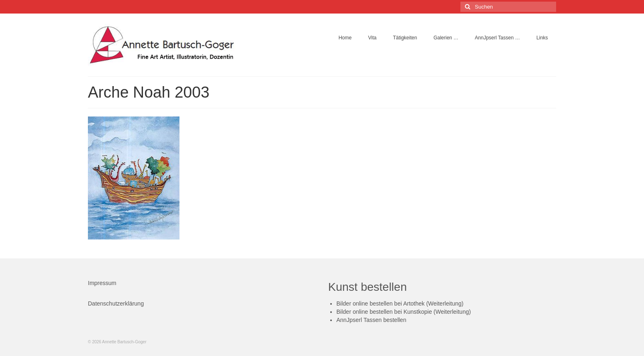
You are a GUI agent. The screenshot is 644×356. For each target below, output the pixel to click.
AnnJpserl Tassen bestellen (371, 320)
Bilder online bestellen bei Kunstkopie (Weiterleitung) (404, 312)
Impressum (102, 283)
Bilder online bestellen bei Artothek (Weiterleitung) (400, 304)
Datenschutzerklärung (116, 304)
